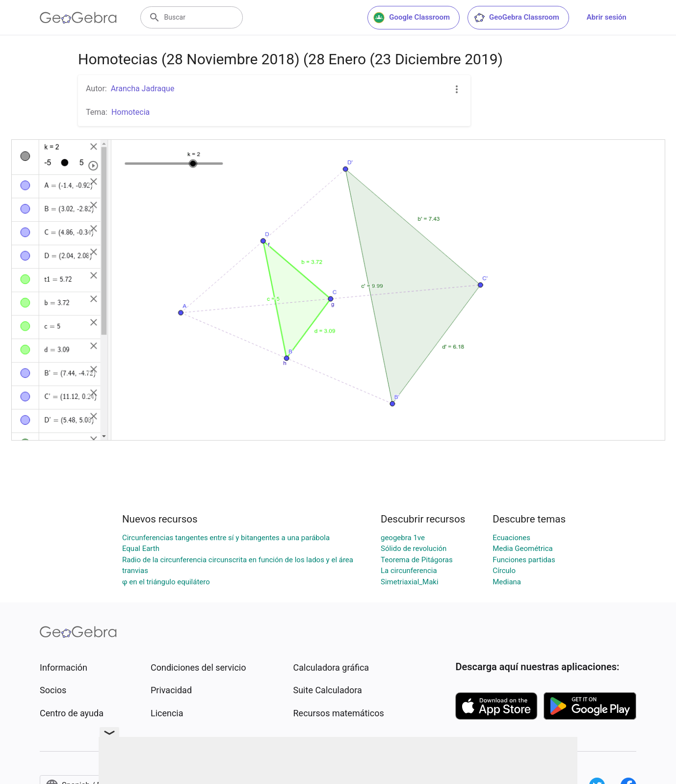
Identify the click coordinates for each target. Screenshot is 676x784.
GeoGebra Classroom (516, 18)
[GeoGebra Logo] (78, 18)
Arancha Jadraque (143, 89)
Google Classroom (412, 18)
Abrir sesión (607, 17)
